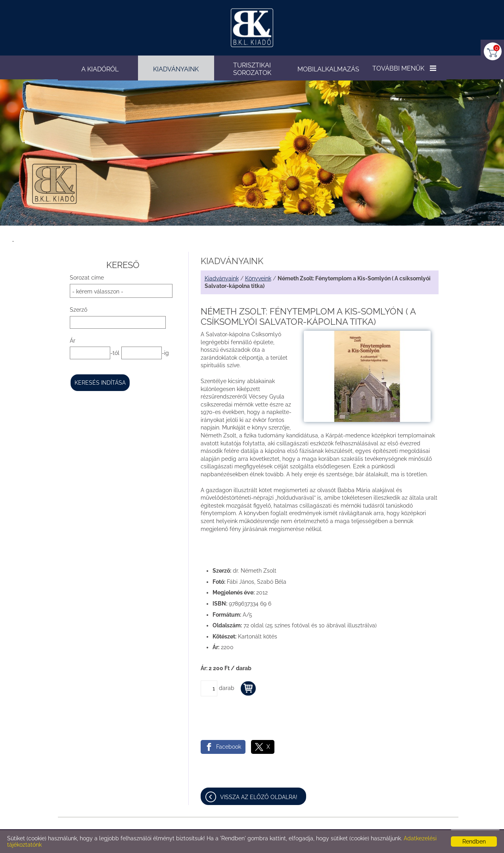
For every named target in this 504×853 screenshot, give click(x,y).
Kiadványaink (222, 278)
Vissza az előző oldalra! (259, 797)
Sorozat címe (87, 278)
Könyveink (258, 278)
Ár (73, 341)
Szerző (79, 310)
